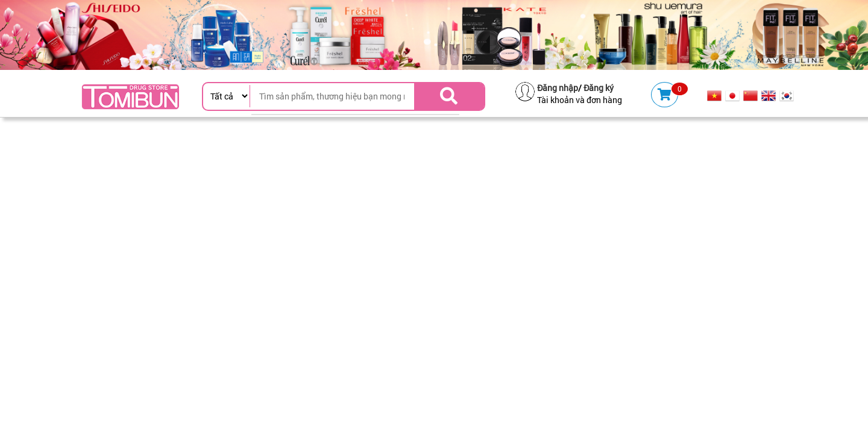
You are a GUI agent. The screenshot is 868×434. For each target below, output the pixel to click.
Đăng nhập (558, 88)
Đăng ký (599, 88)
